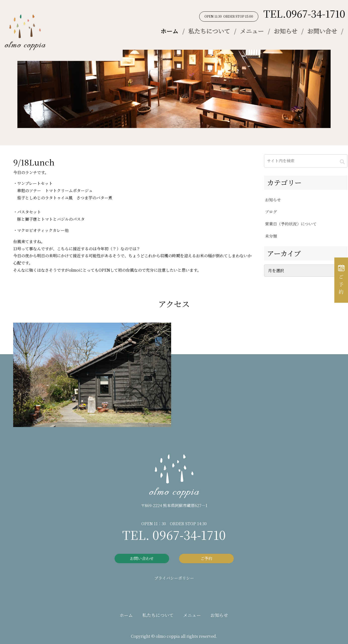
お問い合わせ (142, 558)
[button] (342, 162)
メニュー (252, 31)
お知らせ (286, 31)
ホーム (169, 31)
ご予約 (206, 558)
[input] (306, 161)
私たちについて (209, 31)
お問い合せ (322, 31)
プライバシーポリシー (174, 578)
